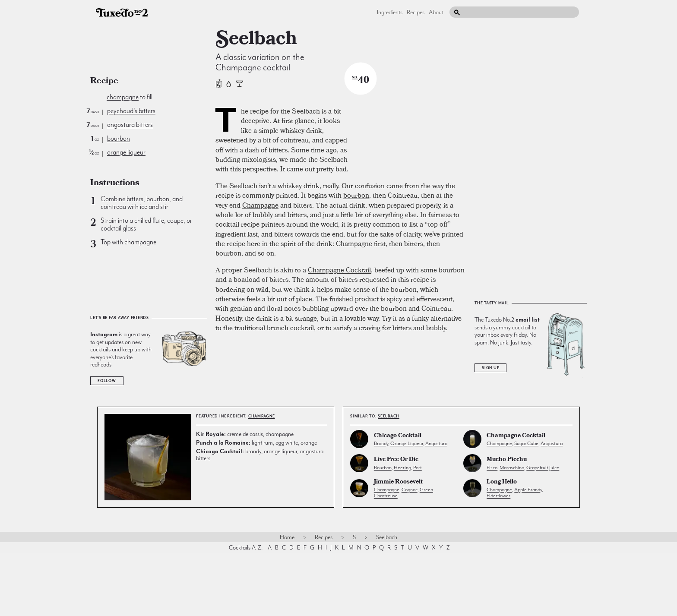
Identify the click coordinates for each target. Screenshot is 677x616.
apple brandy (528, 553)
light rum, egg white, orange (256, 506)
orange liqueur (126, 152)
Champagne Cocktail (339, 383)
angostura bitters (130, 125)
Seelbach (389, 480)
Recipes (416, 12)
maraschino (512, 531)
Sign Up (490, 431)
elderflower (498, 559)
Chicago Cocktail (398, 500)
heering (402, 531)
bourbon (119, 139)
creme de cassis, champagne (245, 497)
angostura (436, 507)
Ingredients (390, 12)
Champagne (260, 318)
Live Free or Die (396, 523)
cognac (410, 553)
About (436, 12)
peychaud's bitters (131, 111)
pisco (492, 531)
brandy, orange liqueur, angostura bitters (260, 518)
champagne (123, 97)
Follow (107, 381)
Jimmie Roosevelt (398, 545)
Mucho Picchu (507, 523)
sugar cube (526, 507)
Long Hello (502, 545)
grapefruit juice (543, 531)
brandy (381, 507)
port (418, 531)
